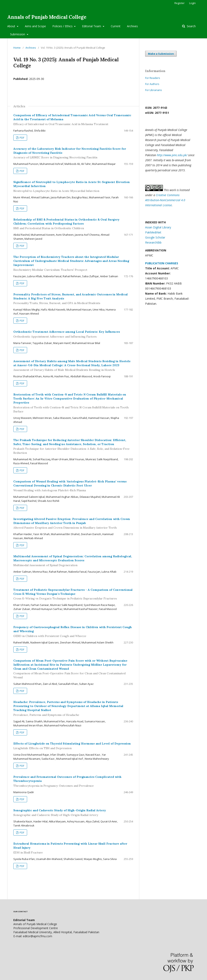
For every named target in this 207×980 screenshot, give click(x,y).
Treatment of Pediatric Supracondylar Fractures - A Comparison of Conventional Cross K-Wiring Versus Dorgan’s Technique (73, 594)
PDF (22, 138)
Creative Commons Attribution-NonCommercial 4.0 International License (165, 200)
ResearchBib (153, 242)
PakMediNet (153, 232)
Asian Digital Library (158, 227)
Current (116, 26)
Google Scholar (155, 237)
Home (17, 48)
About (12, 26)
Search (191, 26)
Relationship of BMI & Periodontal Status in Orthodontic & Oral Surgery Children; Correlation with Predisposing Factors (73, 224)
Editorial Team (92, 26)
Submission (18, 34)
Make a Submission (161, 54)
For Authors (152, 84)
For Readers (153, 78)
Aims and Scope (35, 26)
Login (192, 3)
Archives (132, 26)
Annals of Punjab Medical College (47, 17)
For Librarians (154, 90)
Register (180, 3)
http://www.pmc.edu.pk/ (172, 155)
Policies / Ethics (63, 26)
